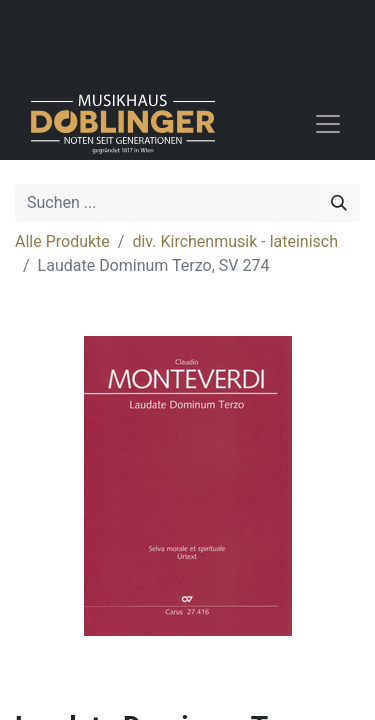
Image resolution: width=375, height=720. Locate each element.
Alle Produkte (62, 241)
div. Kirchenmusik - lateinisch (235, 241)
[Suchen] (339, 203)
